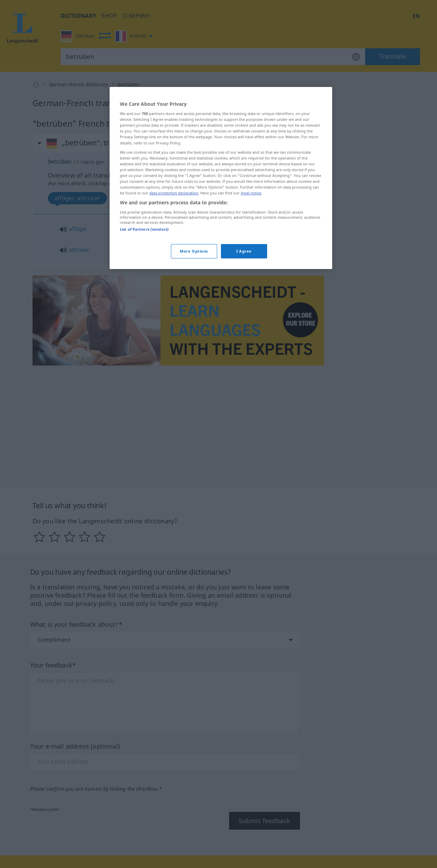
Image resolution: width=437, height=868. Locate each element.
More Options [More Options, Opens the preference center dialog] (194, 251)
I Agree (244, 251)
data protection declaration (174, 193)
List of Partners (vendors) (144, 229)
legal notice (251, 193)
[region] (221, 178)
